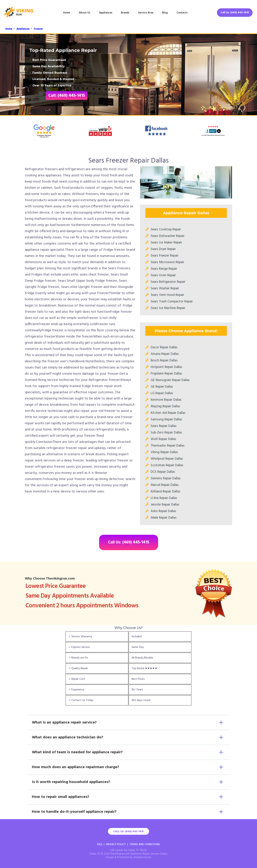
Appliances (106, 13)
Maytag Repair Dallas (165, 406)
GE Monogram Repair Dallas (170, 380)
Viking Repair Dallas (164, 452)
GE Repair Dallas (162, 387)
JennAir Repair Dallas (165, 505)
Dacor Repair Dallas (164, 347)
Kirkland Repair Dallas (165, 492)
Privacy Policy (116, 844)
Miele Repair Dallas (164, 518)
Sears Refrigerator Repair (168, 282)
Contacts (182, 13)
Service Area (146, 13)
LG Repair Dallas (162, 393)
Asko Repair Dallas (163, 511)
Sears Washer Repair (165, 288)
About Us (85, 13)
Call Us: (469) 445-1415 (235, 13)
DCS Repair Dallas (163, 472)
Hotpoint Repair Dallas (166, 367)
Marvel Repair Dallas (165, 485)
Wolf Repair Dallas (163, 439)
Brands (125, 13)
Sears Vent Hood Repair (167, 295)
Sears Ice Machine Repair (168, 308)
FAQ (100, 844)
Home (67, 13)
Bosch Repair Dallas (164, 361)
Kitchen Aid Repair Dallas (168, 413)
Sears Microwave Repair (167, 262)
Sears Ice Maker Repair (166, 243)
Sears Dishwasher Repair (168, 236)
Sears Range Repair (164, 269)
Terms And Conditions (145, 844)
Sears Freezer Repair (165, 256)
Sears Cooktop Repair (166, 229)
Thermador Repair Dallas (168, 446)
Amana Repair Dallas (165, 354)
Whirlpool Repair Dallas (167, 459)
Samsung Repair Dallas (166, 419)
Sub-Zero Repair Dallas (166, 433)
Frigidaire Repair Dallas (166, 374)
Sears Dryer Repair (163, 249)
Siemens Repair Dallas (166, 478)
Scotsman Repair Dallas (167, 465)
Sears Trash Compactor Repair (172, 302)
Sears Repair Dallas (164, 426)
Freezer (38, 29)
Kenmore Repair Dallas (166, 400)
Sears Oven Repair (163, 275)
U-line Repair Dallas (164, 498)
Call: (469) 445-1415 (67, 96)
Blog (165, 13)
